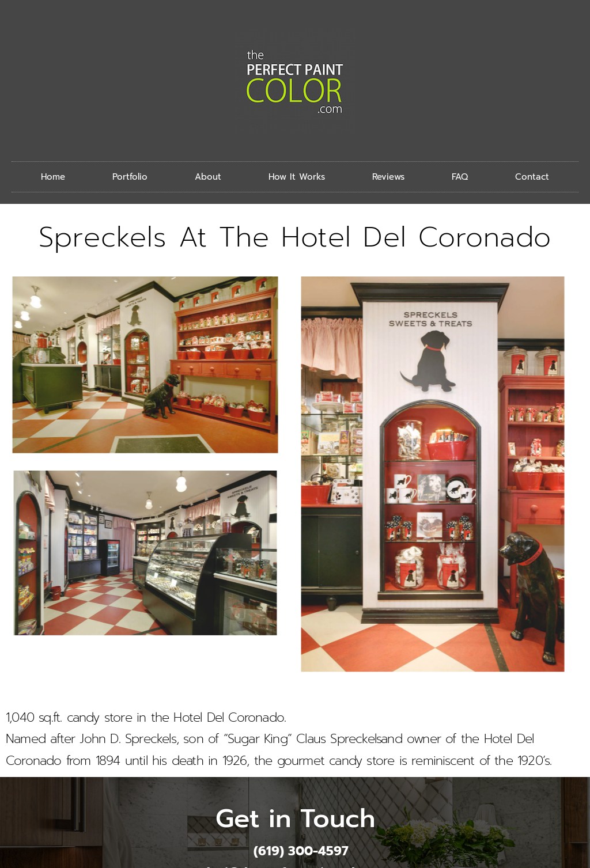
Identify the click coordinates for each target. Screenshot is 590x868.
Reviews (388, 177)
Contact (532, 177)
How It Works (297, 177)
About (208, 177)
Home (53, 177)
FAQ (460, 177)
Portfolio (130, 177)
